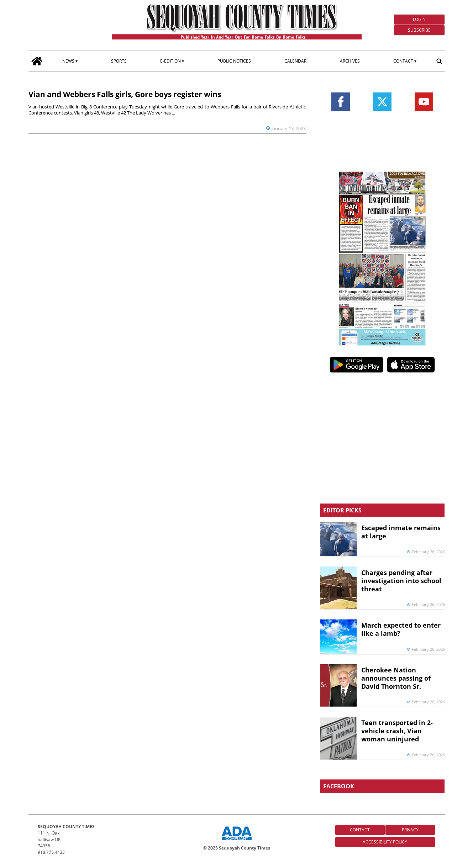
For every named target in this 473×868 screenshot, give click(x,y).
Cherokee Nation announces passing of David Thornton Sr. (396, 678)
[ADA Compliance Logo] (237, 841)
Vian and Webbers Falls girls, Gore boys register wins (125, 94)
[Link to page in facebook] (340, 102)
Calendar (295, 61)
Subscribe (419, 30)
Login (419, 19)
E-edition (170, 61)
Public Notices (234, 61)
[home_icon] (37, 61)
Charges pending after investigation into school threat (401, 581)
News (68, 61)
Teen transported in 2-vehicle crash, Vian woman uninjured (397, 731)
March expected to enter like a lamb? (401, 629)
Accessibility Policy (385, 842)
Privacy (410, 830)
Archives (350, 61)
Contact (403, 61)
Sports (119, 61)
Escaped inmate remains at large (401, 532)
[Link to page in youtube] (424, 102)
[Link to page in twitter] (382, 102)
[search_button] (439, 61)
